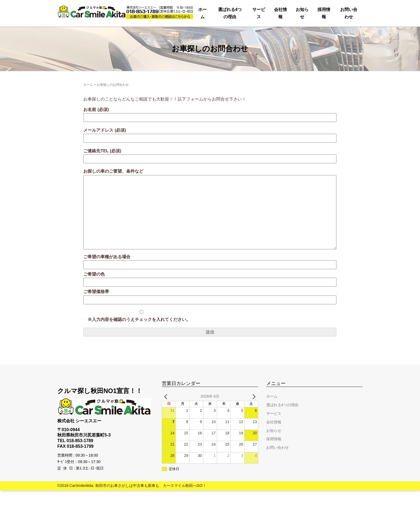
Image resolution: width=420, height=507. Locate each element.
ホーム (73, 33)
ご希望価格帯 (210, 312)
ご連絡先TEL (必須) (210, 171)
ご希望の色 (210, 295)
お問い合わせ (337, 33)
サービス (177, 33)
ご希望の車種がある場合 (210, 277)
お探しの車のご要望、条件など (210, 226)
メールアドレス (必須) (210, 151)
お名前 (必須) (210, 130)
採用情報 (292, 33)
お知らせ (253, 33)
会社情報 (215, 33)
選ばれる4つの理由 (123, 33)
